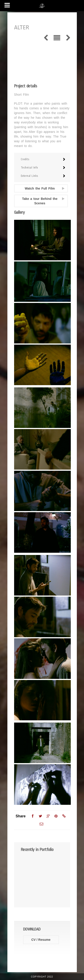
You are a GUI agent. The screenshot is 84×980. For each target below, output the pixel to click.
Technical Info (29, 168)
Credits (25, 159)
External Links (29, 176)
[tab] (42, 159)
